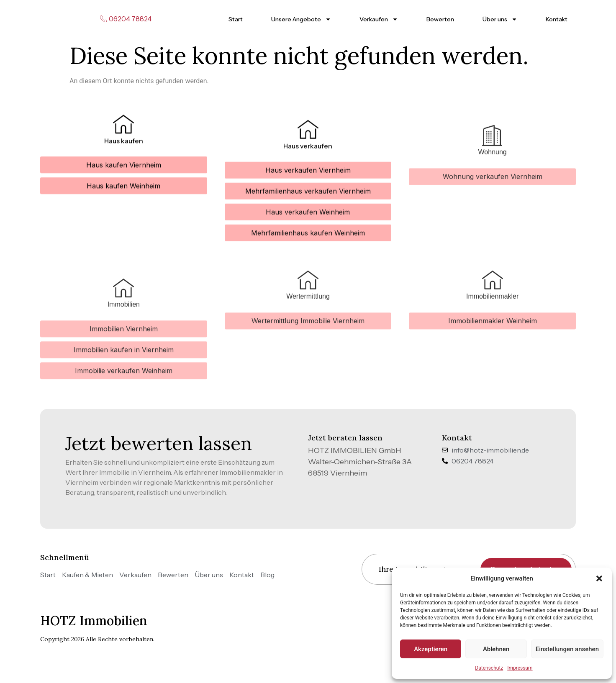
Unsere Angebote (301, 19)
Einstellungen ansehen (567, 649)
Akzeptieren (431, 649)
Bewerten (440, 19)
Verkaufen (379, 19)
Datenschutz (489, 668)
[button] (599, 578)
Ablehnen (496, 649)
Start (236, 19)
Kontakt (557, 19)
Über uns (500, 19)
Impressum (520, 668)
